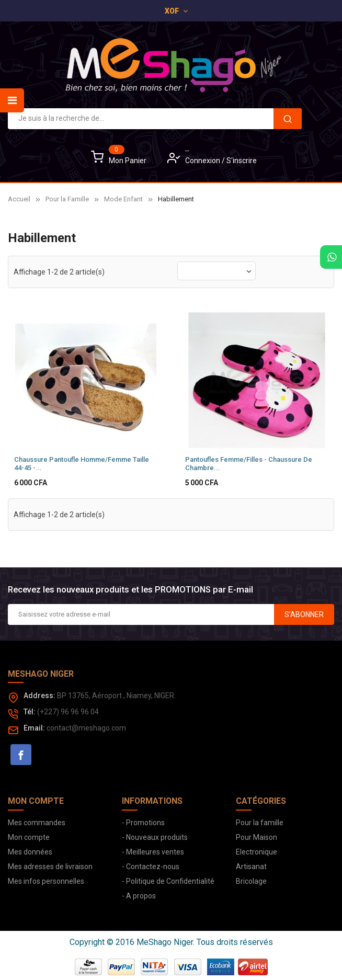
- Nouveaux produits (155, 836)
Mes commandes (37, 822)
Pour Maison (256, 836)
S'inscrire (242, 161)
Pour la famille (260, 822)
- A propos (139, 895)
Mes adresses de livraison (50, 865)
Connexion (203, 161)
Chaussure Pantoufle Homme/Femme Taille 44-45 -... (82, 463)
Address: (39, 694)
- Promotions (143, 822)
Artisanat (251, 865)
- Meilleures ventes (153, 851)
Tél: (30, 711)
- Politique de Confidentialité (168, 880)
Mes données (30, 851)
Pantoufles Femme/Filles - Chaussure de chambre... (249, 463)
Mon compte (29, 836)
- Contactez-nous (151, 865)
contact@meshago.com (86, 727)
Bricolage (251, 880)
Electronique (256, 851)
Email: (34, 727)
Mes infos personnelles (46, 880)
